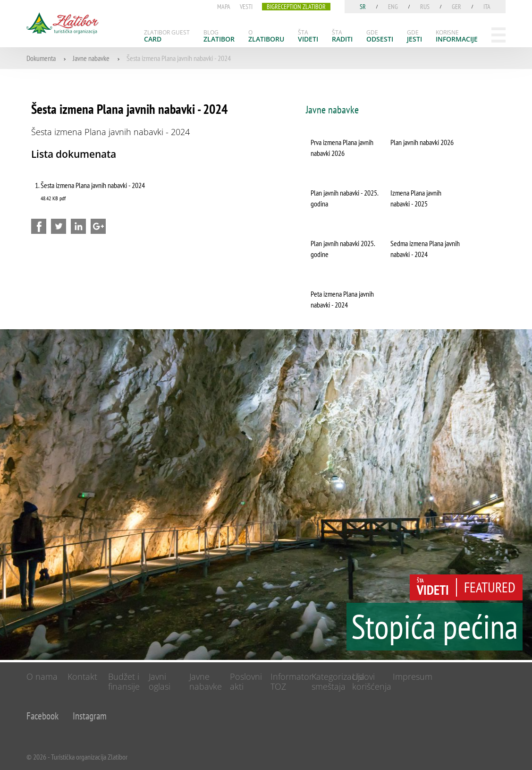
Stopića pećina (435, 626)
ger (456, 7)
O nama (42, 676)
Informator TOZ (291, 681)
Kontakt (82, 676)
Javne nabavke (91, 58)
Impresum (413, 676)
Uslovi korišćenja (372, 681)
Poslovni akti (246, 681)
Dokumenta (41, 58)
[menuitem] (167, 36)
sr (363, 7)
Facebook (42, 716)
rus (425, 7)
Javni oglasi (160, 681)
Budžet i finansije (124, 681)
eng (393, 7)
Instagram (90, 716)
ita (487, 7)
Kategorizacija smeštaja (338, 681)
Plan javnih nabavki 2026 (422, 142)
